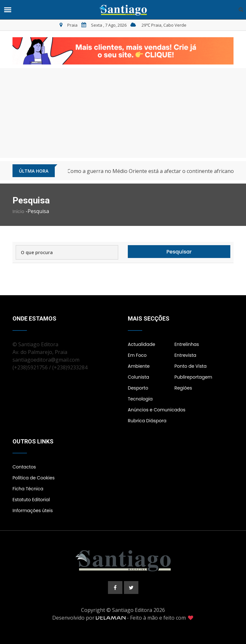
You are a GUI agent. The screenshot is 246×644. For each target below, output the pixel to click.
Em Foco (137, 355)
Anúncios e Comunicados (157, 410)
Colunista (138, 377)
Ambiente (139, 366)
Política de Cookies (33, 478)
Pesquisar (179, 252)
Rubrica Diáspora (147, 421)
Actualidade (141, 344)
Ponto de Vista (190, 366)
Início (18, 211)
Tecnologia (140, 399)
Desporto (138, 388)
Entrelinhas (187, 344)
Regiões (183, 388)
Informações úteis (33, 511)
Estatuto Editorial (31, 500)
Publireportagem (193, 377)
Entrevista (185, 355)
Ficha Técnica (28, 489)
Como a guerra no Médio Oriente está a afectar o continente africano (151, 171)
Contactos (24, 467)
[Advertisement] (123, 113)
